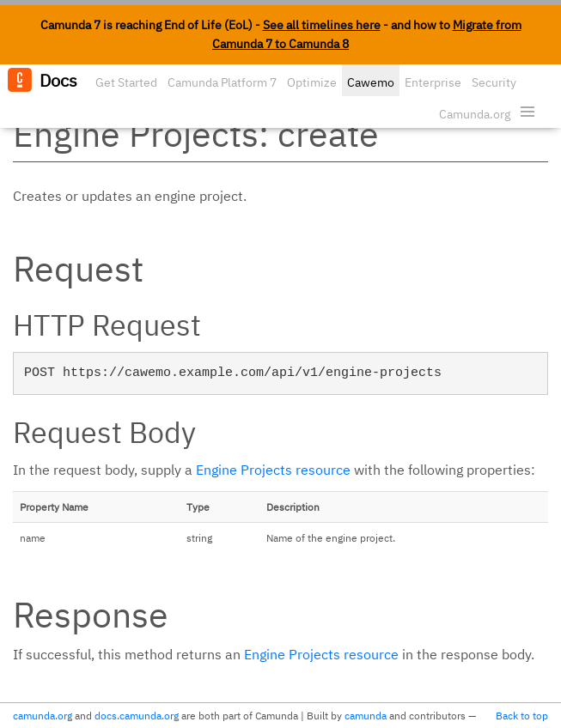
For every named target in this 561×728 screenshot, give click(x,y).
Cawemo (371, 82)
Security (494, 82)
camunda (366, 716)
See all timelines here (322, 25)
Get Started (126, 82)
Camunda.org (475, 114)
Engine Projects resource (273, 470)
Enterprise (433, 82)
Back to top (522, 716)
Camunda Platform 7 (222, 82)
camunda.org (43, 716)
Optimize (312, 82)
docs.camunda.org (137, 716)
